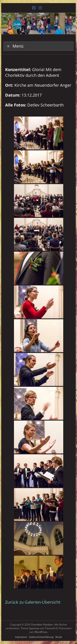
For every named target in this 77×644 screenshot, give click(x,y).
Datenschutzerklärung (41, 637)
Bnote (59, 637)
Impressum (21, 637)
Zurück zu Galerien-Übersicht (33, 602)
